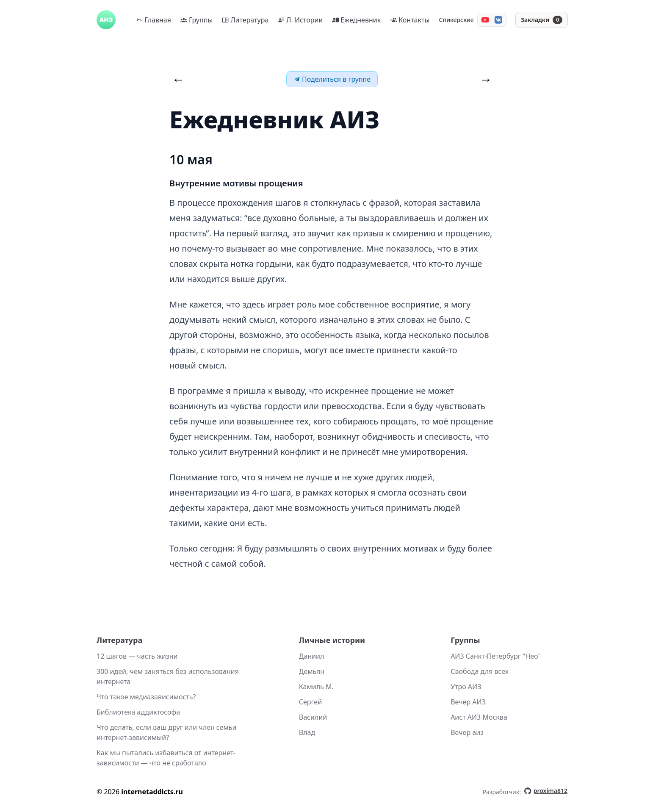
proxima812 (546, 791)
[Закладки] (542, 20)
